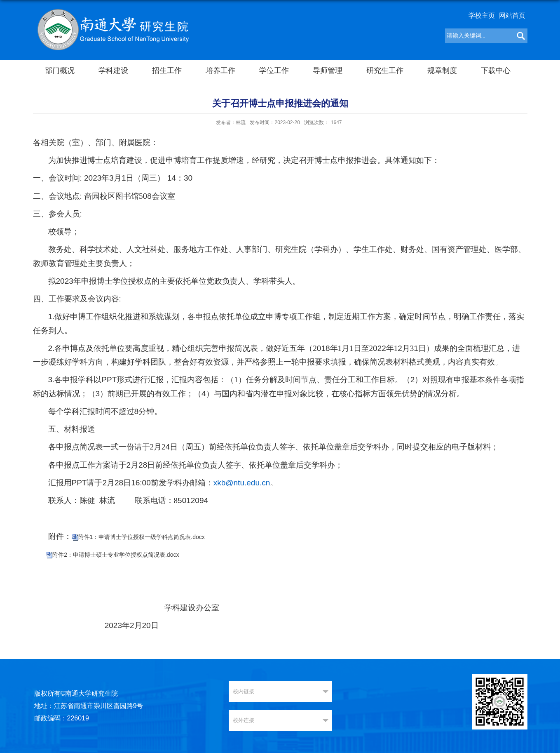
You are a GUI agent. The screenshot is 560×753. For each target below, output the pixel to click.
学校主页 (482, 15)
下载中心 (496, 71)
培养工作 (220, 71)
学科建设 (113, 71)
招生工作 (167, 71)
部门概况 (60, 71)
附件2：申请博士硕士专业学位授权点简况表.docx (116, 555)
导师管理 (328, 71)
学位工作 (274, 71)
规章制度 (442, 71)
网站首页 (512, 15)
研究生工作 (385, 71)
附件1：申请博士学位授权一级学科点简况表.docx (142, 537)
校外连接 (244, 720)
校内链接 (244, 691)
